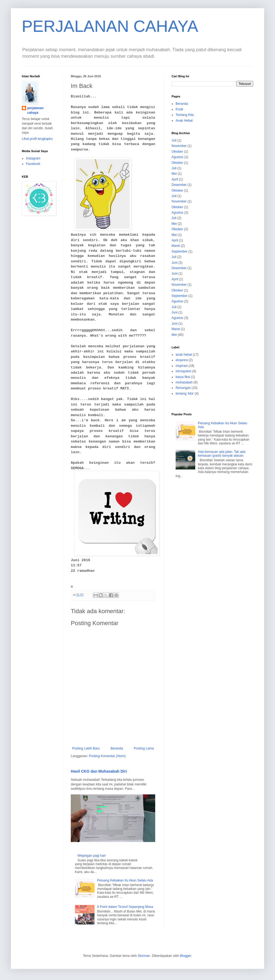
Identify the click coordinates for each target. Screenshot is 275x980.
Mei (174, 174)
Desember (179, 185)
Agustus (177, 157)
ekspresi (182, 360)
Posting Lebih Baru (86, 748)
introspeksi (183, 371)
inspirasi (182, 366)
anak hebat (184, 355)
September (180, 251)
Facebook (33, 164)
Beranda (117, 748)
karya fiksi (183, 377)
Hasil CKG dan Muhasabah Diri (99, 771)
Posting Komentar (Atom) (107, 756)
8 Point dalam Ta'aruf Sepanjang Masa (125, 907)
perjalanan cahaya (35, 110)
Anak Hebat (184, 121)
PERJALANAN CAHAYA (110, 26)
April (175, 179)
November (179, 146)
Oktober (177, 152)
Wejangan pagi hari (92, 856)
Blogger (186, 956)
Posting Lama (144, 748)
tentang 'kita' (185, 394)
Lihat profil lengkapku (37, 139)
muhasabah (184, 382)
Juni (175, 263)
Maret (176, 246)
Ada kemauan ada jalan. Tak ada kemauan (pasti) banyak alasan (222, 454)
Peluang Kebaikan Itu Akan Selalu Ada (125, 880)
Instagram (33, 158)
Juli (174, 140)
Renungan (183, 388)
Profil (179, 109)
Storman (144, 956)
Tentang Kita (185, 115)
